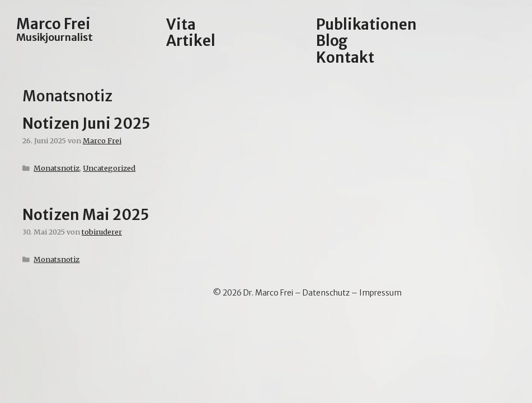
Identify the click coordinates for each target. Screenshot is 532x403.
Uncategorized (109, 168)
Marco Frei (53, 24)
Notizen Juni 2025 (86, 123)
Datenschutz (326, 293)
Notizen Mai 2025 (86, 215)
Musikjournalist (55, 37)
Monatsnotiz (57, 168)
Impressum (380, 293)
